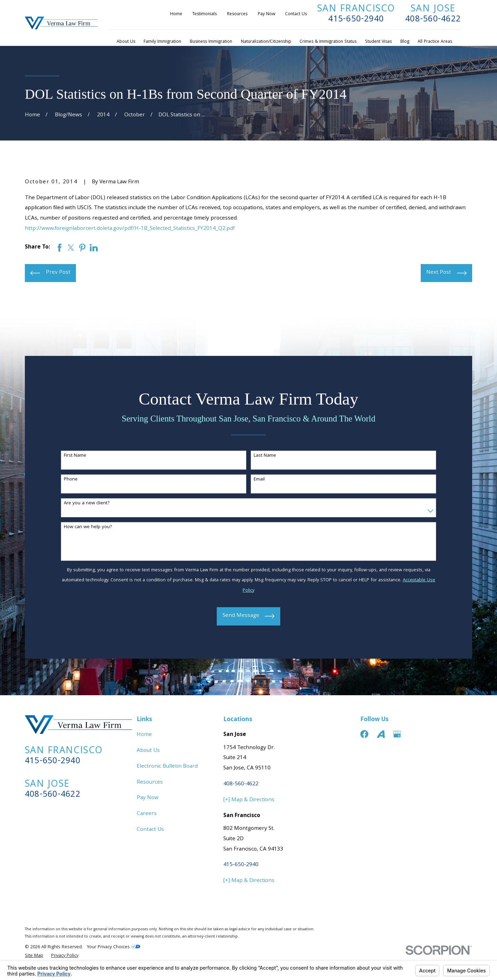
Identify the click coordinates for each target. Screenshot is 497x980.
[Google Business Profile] (397, 734)
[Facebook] (364, 734)
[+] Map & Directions (249, 800)
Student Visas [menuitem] (378, 42)
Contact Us (296, 14)
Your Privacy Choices (114, 947)
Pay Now (266, 14)
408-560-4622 (433, 20)
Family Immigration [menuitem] (162, 42)
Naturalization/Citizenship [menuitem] (266, 42)
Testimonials (204, 14)
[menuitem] (34, 956)
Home (176, 14)
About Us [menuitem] (126, 42)
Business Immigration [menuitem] (211, 42)
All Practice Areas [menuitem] (435, 42)
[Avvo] (381, 734)
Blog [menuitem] (405, 42)
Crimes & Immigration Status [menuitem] (328, 42)
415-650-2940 (356, 20)
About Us (148, 751)
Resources (237, 14)
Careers (147, 814)
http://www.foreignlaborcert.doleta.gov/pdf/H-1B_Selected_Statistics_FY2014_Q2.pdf (130, 229)
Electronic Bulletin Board (167, 767)
